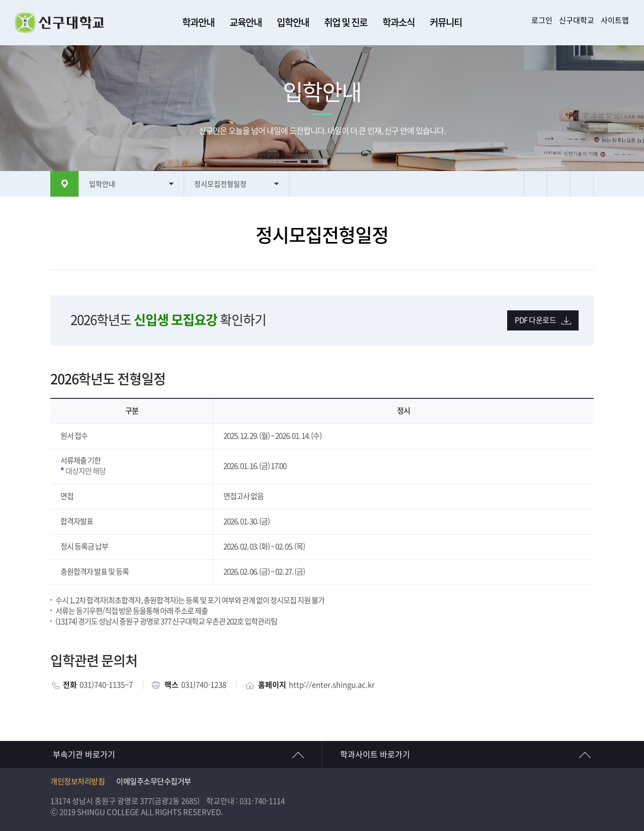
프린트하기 (536, 184)
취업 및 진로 (346, 22)
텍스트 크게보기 (559, 184)
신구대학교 (577, 20)
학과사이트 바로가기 (375, 755)
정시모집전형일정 (220, 184)
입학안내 (293, 22)
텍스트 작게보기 (582, 184)
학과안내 (198, 22)
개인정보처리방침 (77, 781)
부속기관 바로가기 (84, 755)
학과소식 (398, 22)
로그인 (542, 20)
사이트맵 (615, 20)
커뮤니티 (446, 22)
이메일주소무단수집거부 (154, 781)
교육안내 (246, 22)
